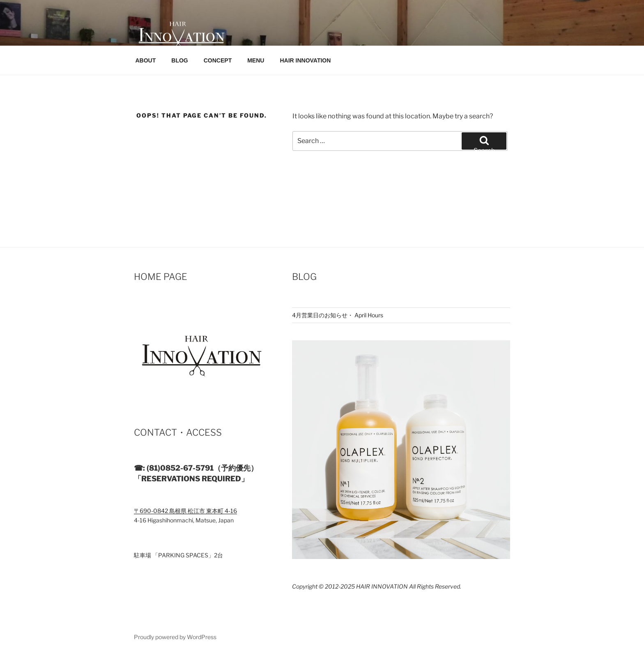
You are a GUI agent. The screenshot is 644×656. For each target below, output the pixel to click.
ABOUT (146, 60)
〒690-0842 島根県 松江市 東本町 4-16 (185, 511)
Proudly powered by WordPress (175, 637)
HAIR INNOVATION (305, 60)
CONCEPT (218, 60)
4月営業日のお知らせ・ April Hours (338, 315)
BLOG (179, 60)
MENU (256, 60)
